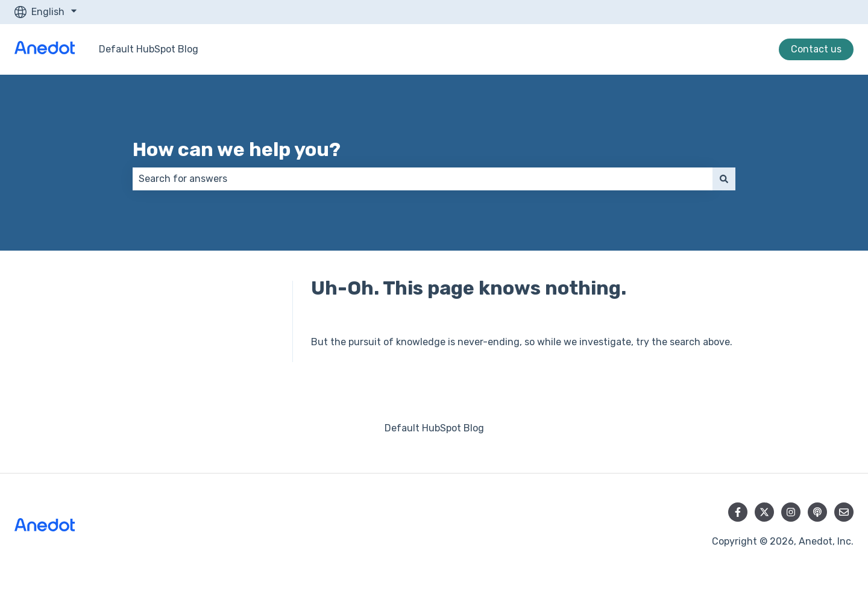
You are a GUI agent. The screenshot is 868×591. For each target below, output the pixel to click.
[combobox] (423, 179)
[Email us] (844, 512)
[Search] (724, 179)
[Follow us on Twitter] (764, 512)
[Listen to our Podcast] (817, 512)
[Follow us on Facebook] (738, 512)
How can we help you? (237, 149)
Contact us (816, 49)
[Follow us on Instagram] (791, 512)
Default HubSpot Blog (149, 49)
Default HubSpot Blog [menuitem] (434, 428)
